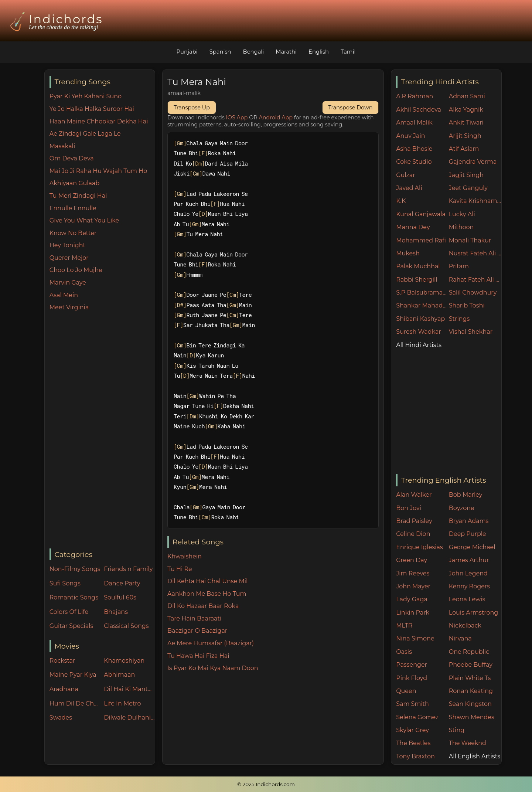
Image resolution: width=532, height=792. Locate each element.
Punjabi (186, 52)
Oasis (404, 652)
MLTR (404, 626)
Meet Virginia (69, 307)
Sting (457, 730)
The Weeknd (468, 743)
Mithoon (461, 227)
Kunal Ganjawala (421, 214)
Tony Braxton (415, 756)
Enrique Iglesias (420, 547)
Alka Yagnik (466, 110)
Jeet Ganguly (468, 188)
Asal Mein (64, 295)
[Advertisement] (102, 431)
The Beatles (413, 743)
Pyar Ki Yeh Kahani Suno (86, 96)
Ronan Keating (471, 691)
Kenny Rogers (469, 586)
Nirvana (460, 638)
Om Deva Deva (72, 158)
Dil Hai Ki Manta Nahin (129, 689)
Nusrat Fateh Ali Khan (475, 253)
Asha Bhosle (414, 149)
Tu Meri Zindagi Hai (78, 196)
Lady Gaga (412, 599)
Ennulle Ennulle (73, 208)
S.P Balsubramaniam (422, 293)
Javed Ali (409, 188)
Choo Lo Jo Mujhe (76, 270)
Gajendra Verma (473, 162)
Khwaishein (185, 556)
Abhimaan (119, 675)
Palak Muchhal (418, 266)
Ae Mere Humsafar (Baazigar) (211, 643)
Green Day (412, 560)
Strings (459, 319)
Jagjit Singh (466, 175)
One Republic (469, 652)
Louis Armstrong (473, 613)
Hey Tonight (67, 245)
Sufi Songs (65, 583)
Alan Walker (414, 495)
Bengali (253, 52)
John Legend (468, 573)
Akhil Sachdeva (419, 110)
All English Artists (475, 756)
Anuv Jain (410, 136)
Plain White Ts (470, 678)
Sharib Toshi (467, 305)
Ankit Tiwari (466, 123)
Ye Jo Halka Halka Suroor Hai (92, 109)
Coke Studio (414, 162)
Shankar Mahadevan (422, 305)
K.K (401, 201)
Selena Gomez (417, 717)
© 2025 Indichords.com (266, 784)
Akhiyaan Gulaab (75, 183)
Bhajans (116, 612)
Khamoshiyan (124, 661)
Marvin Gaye (68, 283)
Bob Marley (466, 495)
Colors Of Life (69, 612)
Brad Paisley (414, 521)
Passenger (412, 665)
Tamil (350, 52)
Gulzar (405, 175)
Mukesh (408, 253)
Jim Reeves (413, 573)
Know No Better (73, 233)
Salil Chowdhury (473, 293)
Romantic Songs (74, 597)
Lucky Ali (462, 214)
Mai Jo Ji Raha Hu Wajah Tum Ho (98, 171)
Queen (406, 691)
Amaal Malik (414, 123)
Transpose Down (351, 108)
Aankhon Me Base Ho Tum (207, 594)
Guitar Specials (71, 626)
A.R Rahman (415, 96)
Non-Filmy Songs (75, 569)
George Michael (472, 547)
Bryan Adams (469, 521)
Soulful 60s (120, 597)
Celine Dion (413, 534)
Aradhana (64, 689)
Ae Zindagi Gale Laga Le (85, 134)
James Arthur (469, 560)
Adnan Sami (467, 96)
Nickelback (465, 626)
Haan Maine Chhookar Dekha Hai (99, 121)
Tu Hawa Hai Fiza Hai (198, 656)
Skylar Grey (412, 730)
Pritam (459, 266)
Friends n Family (128, 569)
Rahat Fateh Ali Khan (475, 280)
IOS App (237, 118)
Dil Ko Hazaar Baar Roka (203, 606)
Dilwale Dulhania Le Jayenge (129, 718)
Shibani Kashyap (420, 319)
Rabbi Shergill (417, 280)
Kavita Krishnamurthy (475, 201)
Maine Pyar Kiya (73, 675)
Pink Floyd (412, 678)
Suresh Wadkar (419, 332)
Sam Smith (412, 704)
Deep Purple (468, 534)
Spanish (220, 52)
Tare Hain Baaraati (194, 618)
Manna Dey (413, 227)
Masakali (62, 146)
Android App (276, 118)
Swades (61, 718)
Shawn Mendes (472, 717)
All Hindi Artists (419, 345)
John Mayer (413, 586)
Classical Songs (126, 626)
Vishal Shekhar (471, 332)
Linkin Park (413, 613)
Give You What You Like (84, 220)
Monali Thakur (470, 240)
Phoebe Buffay (471, 665)
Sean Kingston (470, 704)
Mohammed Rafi (421, 240)
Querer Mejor (69, 258)
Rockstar (62, 661)
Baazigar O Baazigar (197, 631)
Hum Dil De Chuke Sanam (75, 703)
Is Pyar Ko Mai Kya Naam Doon (213, 668)
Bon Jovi (409, 508)
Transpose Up (192, 108)
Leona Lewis (467, 599)
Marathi (287, 52)
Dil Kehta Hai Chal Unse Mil (207, 581)
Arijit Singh (465, 136)
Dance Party (122, 583)
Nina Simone (415, 638)
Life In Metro (122, 703)
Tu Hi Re (180, 569)
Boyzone (462, 508)
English (320, 52)
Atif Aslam (464, 149)
